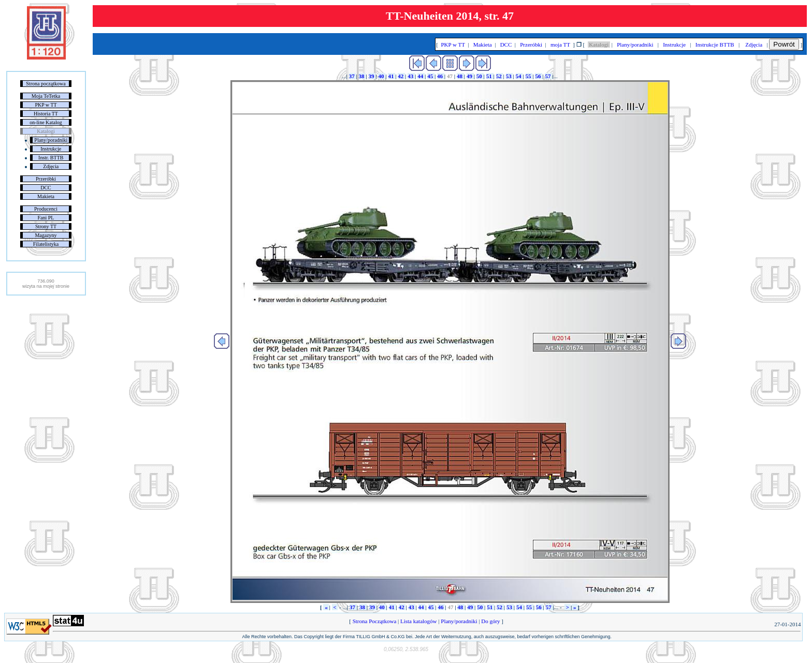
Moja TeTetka (46, 96)
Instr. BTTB (51, 158)
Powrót (784, 44)
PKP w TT (46, 105)
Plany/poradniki (51, 140)
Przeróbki (46, 179)
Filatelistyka (46, 244)
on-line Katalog (46, 122)
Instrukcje (51, 149)
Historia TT (46, 114)
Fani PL (46, 218)
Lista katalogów (418, 621)
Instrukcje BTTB (715, 45)
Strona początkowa (46, 84)
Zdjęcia (51, 166)
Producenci (46, 209)
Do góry (491, 621)
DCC (46, 188)
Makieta (46, 196)
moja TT (560, 45)
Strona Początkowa (374, 621)
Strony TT (46, 226)
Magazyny (46, 235)
